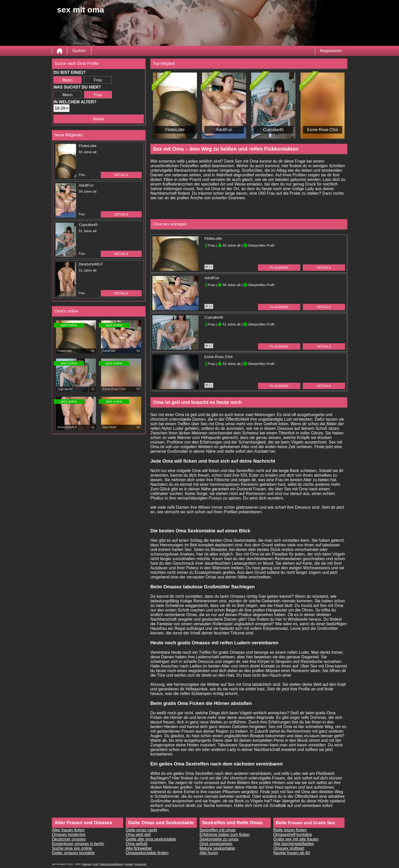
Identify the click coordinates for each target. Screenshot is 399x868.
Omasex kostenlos (69, 835)
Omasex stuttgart (289, 848)
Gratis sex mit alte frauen (296, 839)
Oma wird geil (138, 835)
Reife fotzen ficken (290, 830)
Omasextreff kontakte (293, 835)
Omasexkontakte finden (147, 853)
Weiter (98, 119)
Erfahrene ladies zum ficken (225, 835)
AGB (95, 864)
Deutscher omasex (69, 839)
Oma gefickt (137, 844)
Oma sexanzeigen (216, 844)
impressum (141, 864)
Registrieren (331, 51)
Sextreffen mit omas (218, 830)
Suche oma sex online (72, 848)
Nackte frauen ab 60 (292, 853)
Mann (67, 80)
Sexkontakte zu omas (219, 839)
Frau (98, 80)
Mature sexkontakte (217, 848)
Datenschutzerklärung (111, 864)
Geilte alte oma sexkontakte (151, 839)
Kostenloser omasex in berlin (78, 844)
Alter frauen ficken (68, 830)
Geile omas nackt (141, 830)
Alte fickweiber (139, 848)
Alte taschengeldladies (294, 844)
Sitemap (87, 864)
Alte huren (209, 853)
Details (121, 175)
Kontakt (129, 864)
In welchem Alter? (75, 102)
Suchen (79, 51)
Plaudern (279, 268)
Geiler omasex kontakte (73, 853)
